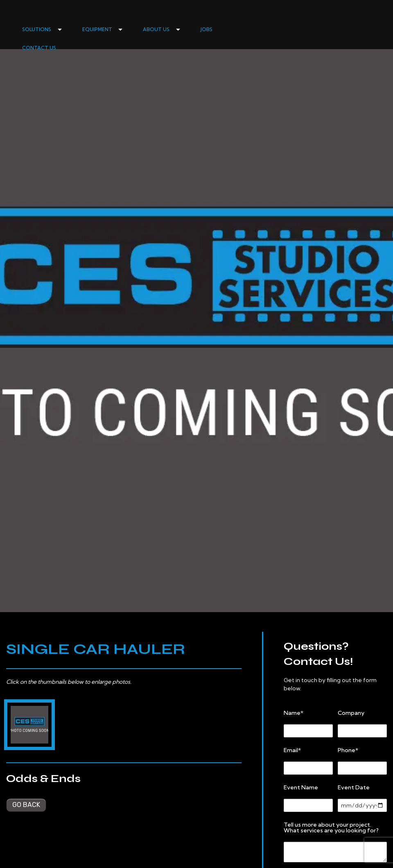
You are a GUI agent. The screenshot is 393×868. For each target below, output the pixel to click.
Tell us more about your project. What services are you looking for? (331, 827)
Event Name (301, 787)
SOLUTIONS (37, 29)
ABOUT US (156, 29)
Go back (26, 805)
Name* (294, 713)
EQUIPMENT (97, 29)
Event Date (354, 787)
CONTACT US (39, 48)
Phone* (348, 750)
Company (351, 713)
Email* (292, 750)
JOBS (207, 29)
